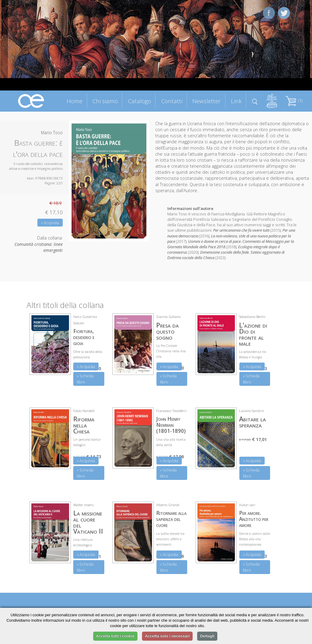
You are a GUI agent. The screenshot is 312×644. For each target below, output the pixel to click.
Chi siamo (105, 101)
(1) (294, 101)
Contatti (172, 101)
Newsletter (206, 101)
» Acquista (50, 223)
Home (74, 101)
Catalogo (140, 101)
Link (236, 101)
